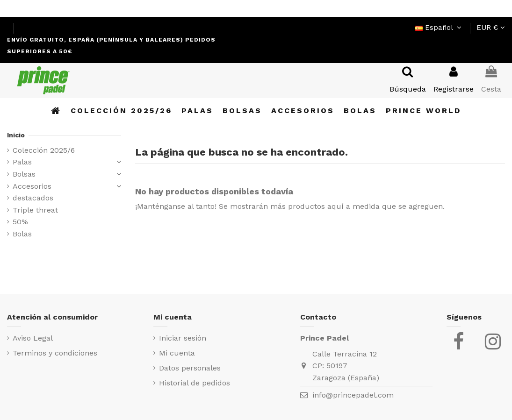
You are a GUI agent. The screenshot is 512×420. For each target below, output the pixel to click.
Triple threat (35, 210)
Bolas (22, 234)
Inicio (16, 135)
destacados (33, 198)
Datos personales (190, 368)
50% (20, 222)
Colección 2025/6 (44, 150)
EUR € (491, 28)
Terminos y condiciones (55, 353)
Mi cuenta (177, 353)
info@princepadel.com (353, 395)
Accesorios (32, 186)
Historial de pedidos (195, 383)
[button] (423, 111)
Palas (22, 162)
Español (440, 28)
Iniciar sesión (183, 338)
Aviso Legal (33, 338)
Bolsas (24, 174)
